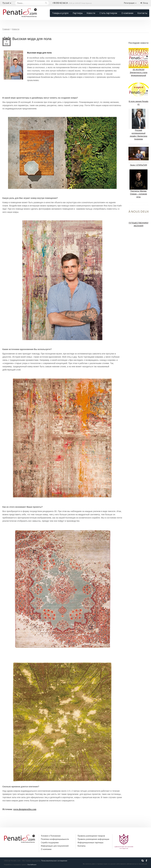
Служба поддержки (50, 842)
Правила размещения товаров (91, 836)
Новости (91, 13)
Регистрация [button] (129, 3)
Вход (146, 3)
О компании (127, 13)
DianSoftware (32, 865)
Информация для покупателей (55, 846)
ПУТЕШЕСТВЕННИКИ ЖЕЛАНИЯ (139, 214)
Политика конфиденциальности (55, 839)
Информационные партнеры (90, 842)
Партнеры (78, 13)
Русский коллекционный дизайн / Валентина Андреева (139, 124)
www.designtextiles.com (25, 809)
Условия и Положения (51, 836)
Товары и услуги (60, 13)
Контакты (142, 13)
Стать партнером (108, 13)
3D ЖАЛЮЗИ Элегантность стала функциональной (139, 62)
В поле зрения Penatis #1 (139, 93)
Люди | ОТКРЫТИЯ (139, 155)
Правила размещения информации (93, 839)
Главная (6, 29)
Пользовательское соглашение (54, 861)
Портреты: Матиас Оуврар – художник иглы (139, 184)
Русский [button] (6, 3)
